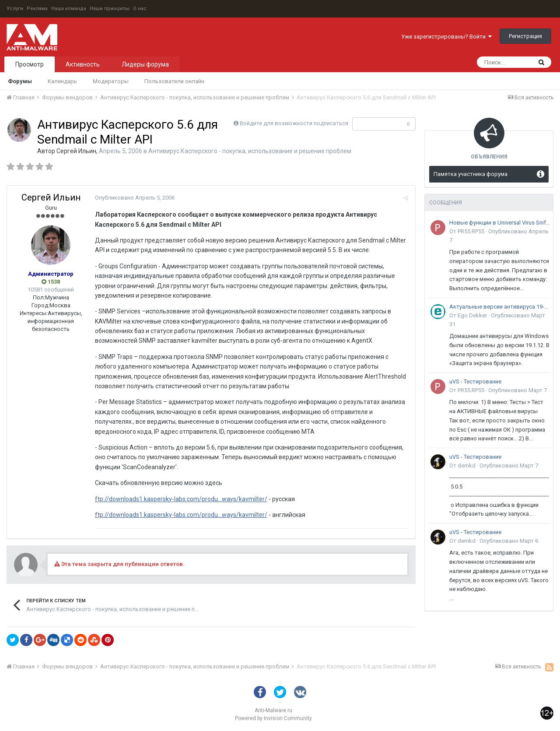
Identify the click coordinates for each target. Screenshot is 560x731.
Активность (83, 64)
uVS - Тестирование (475, 381)
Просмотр (30, 64)
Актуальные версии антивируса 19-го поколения (500, 307)
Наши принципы (110, 9)
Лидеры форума (145, 64)
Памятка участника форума (471, 174)
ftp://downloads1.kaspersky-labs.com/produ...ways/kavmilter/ (181, 499)
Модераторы (111, 81)
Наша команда (69, 9)
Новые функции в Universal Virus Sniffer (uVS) (500, 223)
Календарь (62, 81)
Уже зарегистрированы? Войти (446, 37)
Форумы (20, 81)
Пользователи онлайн (174, 81)
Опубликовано (134, 198)
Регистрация (525, 36)
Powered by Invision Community (273, 718)
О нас (140, 9)
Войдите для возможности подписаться (294, 123)
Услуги (15, 9)
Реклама (37, 9)
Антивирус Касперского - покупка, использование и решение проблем (250, 151)
